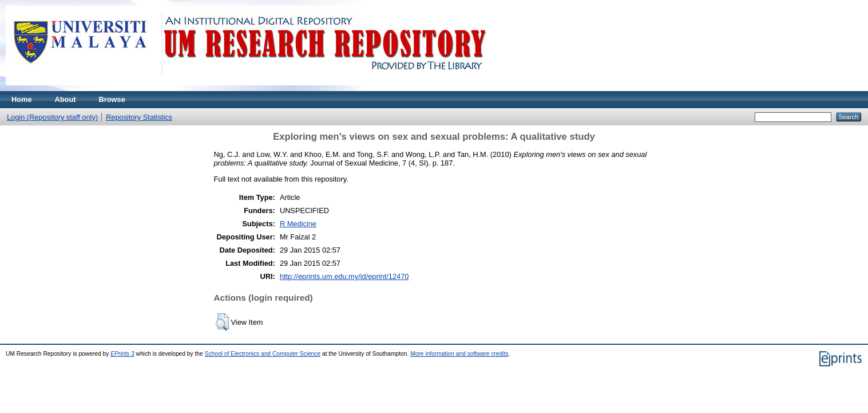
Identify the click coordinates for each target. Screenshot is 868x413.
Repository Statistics (139, 117)
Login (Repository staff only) (52, 117)
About (66, 99)
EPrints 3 (122, 354)
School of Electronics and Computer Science (263, 354)
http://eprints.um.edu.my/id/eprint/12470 (344, 276)
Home (22, 99)
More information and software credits (459, 354)
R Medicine (298, 224)
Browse (112, 99)
